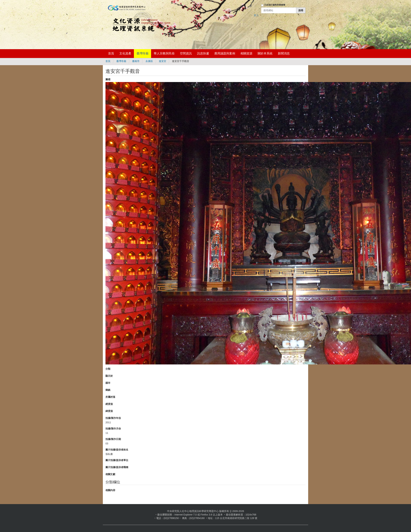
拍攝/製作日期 (113, 439)
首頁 (111, 53)
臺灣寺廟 (142, 53)
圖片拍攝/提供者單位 (117, 460)
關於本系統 (265, 53)
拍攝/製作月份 (113, 429)
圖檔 (108, 79)
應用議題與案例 (225, 53)
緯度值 (109, 411)
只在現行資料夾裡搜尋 (275, 5)
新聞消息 (284, 53)
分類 (108, 369)
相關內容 (110, 490)
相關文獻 (110, 474)
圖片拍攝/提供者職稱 (117, 467)
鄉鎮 (108, 390)
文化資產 (125, 53)
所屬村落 (110, 397)
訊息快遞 (203, 53)
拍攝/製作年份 (113, 418)
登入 (256, 15)
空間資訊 (186, 53)
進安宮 (163, 61)
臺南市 (136, 61)
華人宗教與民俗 (164, 53)
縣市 (108, 383)
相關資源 (246, 53)
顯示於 (109, 376)
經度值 (109, 404)
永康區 (149, 61)
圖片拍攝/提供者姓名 (117, 450)
